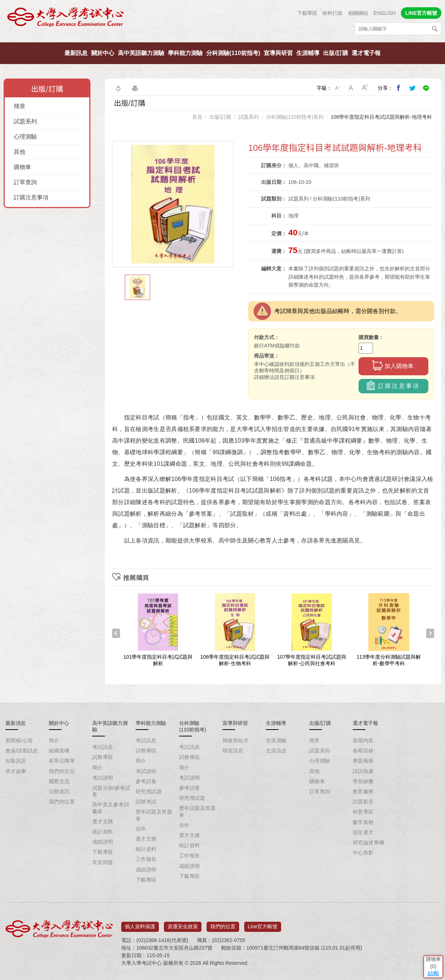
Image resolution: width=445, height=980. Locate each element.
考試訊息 (103, 747)
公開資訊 (59, 791)
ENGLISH (384, 13)
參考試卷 (146, 781)
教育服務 (363, 791)
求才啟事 (16, 771)
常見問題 (103, 862)
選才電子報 (366, 53)
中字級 (351, 88)
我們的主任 (62, 771)
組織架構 (59, 751)
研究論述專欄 (368, 842)
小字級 (338, 88)
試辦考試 (146, 802)
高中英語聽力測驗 (141, 53)
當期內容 (363, 740)
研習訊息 (233, 751)
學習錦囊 (363, 781)
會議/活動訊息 (22, 751)
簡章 (20, 106)
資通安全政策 (183, 924)
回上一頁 (118, 88)
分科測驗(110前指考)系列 (295, 117)
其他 (20, 152)
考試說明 (103, 778)
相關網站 (358, 13)
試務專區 (103, 757)
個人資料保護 (140, 924)
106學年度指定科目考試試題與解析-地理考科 (381, 117)
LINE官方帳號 (421, 13)
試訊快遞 (363, 771)
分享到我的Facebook (399, 88)
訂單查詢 (25, 182)
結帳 (429, 927)
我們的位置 (62, 802)
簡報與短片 (236, 740)
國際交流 (59, 781)
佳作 (141, 829)
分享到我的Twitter (412, 88)
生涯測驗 (276, 740)
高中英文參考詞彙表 (111, 808)
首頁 (197, 117)
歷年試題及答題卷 (154, 815)
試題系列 (25, 121)
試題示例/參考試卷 (111, 791)
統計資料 (103, 832)
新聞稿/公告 (19, 740)
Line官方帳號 (263, 924)
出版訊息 (16, 761)
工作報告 (146, 859)
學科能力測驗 (185, 53)
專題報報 (363, 761)
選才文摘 (103, 821)
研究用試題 (149, 791)
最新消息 (16, 723)
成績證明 (103, 842)
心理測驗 (25, 137)
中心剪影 (363, 853)
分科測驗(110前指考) (233, 53)
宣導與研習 (278, 53)
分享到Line (426, 88)
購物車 (22, 167)
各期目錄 (363, 751)
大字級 (365, 88)
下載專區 (307, 13)
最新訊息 (76, 53)
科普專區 (363, 812)
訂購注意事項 (31, 197)
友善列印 (135, 88)
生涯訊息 (276, 751)
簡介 (54, 740)
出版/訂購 (335, 53)
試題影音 (363, 802)
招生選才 (363, 832)
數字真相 (363, 822)
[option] (173, 204)
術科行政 (332, 13)
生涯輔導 (308, 53)
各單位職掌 (62, 761)
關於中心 (103, 53)
